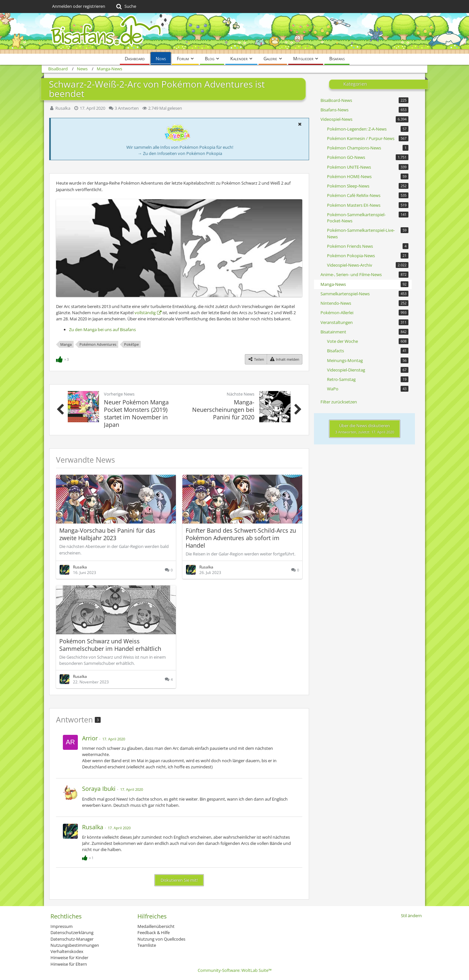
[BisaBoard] (234, 33)
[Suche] (126, 7)
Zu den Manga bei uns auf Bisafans (102, 329)
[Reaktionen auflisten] (63, 359)
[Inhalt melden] (284, 359)
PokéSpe (131, 344)
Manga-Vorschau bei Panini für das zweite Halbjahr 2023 (107, 534)
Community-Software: (235, 970)
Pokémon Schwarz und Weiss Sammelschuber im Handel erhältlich (110, 645)
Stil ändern (411, 916)
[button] (300, 124)
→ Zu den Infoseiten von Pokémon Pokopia (180, 153)
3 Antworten (127, 108)
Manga (66, 344)
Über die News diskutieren (365, 428)
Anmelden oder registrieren (79, 6)
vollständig (145, 313)
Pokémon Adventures (98, 344)
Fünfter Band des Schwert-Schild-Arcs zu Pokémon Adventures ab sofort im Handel (241, 538)
